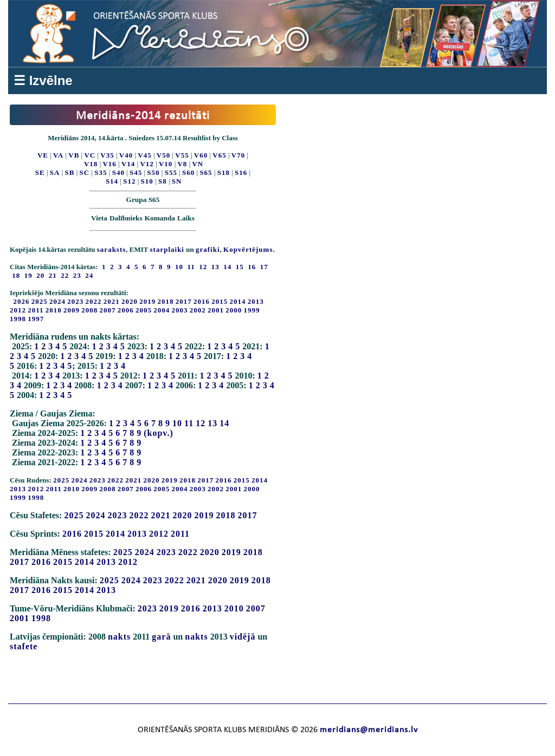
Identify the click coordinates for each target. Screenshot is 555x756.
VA (58, 155)
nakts (119, 637)
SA (55, 172)
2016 (202, 301)
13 (212, 423)
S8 (163, 181)
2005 (144, 310)
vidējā (243, 637)
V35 (107, 155)
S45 (136, 172)
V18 (91, 164)
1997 (36, 319)
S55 (171, 172)
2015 (220, 301)
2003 (180, 310)
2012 (18, 310)
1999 (252, 310)
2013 (256, 301)
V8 (182, 164)
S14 (112, 181)
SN (177, 181)
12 (201, 423)
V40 (126, 155)
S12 (129, 181)
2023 (75, 301)
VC (90, 155)
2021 (112, 301)
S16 (241, 172)
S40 (118, 172)
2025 (40, 301)
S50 (153, 172)
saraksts (112, 249)
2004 (162, 310)
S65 (206, 172)
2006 (126, 310)
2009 (72, 310)
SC (85, 172)
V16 (109, 164)
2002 (198, 310)
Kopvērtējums (248, 249)
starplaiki (167, 249)
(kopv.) (159, 433)
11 (189, 423)
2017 (184, 301)
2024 (57, 301)
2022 (94, 301)
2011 (36, 310)
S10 (147, 181)
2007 (108, 310)
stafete (24, 646)
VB (74, 155)
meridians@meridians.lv (369, 730)
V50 (163, 155)
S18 (224, 172)
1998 (18, 319)
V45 (144, 155)
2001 (216, 310)
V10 (166, 164)
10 (177, 423)
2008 (89, 310)
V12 (147, 164)
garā (161, 637)
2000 (234, 310)
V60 (201, 155)
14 (224, 423)
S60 (188, 172)
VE (43, 155)
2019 (147, 301)
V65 (219, 155)
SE (40, 172)
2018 (166, 301)
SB (70, 172)
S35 (101, 172)
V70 (238, 155)
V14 (128, 164)
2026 (22, 301)
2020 (130, 301)
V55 (182, 155)
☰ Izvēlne (43, 80)
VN (198, 164)
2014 (238, 301)
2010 (54, 310)
